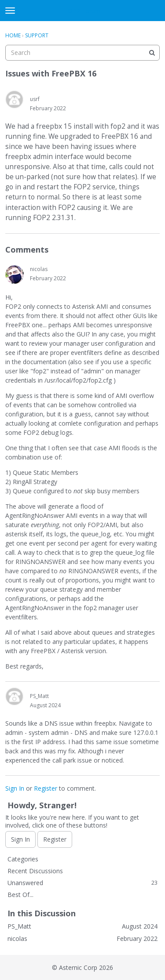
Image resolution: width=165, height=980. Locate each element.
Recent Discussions (35, 871)
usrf (35, 99)
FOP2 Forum (82, 11)
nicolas (39, 269)
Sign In (15, 788)
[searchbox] (82, 53)
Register (46, 788)
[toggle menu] (10, 11)
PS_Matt (39, 696)
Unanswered (82, 883)
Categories (23, 859)
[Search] (152, 53)
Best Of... (20, 895)
